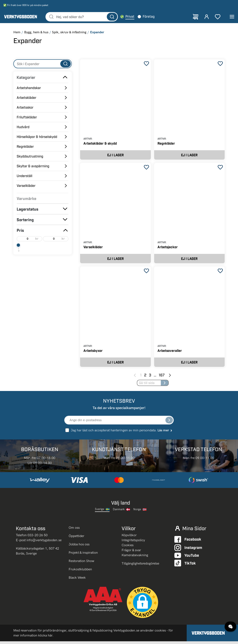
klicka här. (46, 638)
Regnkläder (166, 144)
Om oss (75, 530)
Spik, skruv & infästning (69, 33)
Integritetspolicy (133, 543)
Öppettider (76, 539)
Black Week (77, 580)
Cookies (128, 548)
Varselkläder (93, 248)
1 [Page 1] (141, 378)
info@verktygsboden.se (44, 543)
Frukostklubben (80, 572)
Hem (17, 33)
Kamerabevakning (135, 558)
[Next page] (170, 378)
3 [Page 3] (150, 378)
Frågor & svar (131, 553)
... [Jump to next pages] (155, 378)
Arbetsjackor (168, 248)
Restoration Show (81, 564)
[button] (142, 605)
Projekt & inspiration (83, 555)
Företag (154, 17)
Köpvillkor (129, 538)
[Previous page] (135, 378)
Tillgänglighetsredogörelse (140, 566)
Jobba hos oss (79, 547)
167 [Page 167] (162, 378)
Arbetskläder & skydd (100, 144)
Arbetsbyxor (93, 353)
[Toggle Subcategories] (65, 78)
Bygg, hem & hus (36, 33)
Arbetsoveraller (170, 353)
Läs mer (165, 433)
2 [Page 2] (145, 378)
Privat (135, 17)
